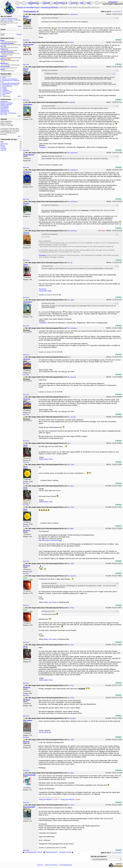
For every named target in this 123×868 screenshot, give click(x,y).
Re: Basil (70, 42)
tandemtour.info (5, 112)
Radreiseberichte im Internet (10, 85)
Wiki (89, 3)
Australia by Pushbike (6, 103)
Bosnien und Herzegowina (10, 79)
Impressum (40, 865)
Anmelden (113, 2)
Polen (4, 95)
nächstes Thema (66, 852)
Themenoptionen (31, 12)
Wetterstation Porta (46, 459)
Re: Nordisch (72, 576)
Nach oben (26, 40)
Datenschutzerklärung (51, 865)
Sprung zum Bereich (99, 856)
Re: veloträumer (72, 14)
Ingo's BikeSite (5, 107)
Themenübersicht (51, 852)
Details (20, 26)
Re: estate (71, 300)
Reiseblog (42, 255)
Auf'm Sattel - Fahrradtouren (8, 113)
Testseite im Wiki (7, 92)
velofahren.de (4, 109)
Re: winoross (72, 377)
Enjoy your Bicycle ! (48, 799)
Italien (4, 77)
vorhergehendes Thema (32, 852)
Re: (69, 357)
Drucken (118, 40)
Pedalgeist (43, 147)
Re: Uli (70, 263)
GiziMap (5, 89)
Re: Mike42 (71, 102)
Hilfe (82, 3)
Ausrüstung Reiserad (49, 7)
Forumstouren (6, 93)
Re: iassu (71, 486)
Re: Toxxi (71, 645)
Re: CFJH (71, 465)
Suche (73, 3)
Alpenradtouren (5, 110)
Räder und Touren (50, 602)
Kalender (47, 3)
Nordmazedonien (7, 86)
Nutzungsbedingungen (66, 865)
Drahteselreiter (5, 106)
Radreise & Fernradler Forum (28, 7)
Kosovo (4, 88)
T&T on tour (4, 115)
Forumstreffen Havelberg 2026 (11, 83)
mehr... (20, 96)
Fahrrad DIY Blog (45, 291)
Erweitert (19, 35)
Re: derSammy (72, 67)
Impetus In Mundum (6, 104)
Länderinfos (6, 90)
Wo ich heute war (45, 732)
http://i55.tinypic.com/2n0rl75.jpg (50, 540)
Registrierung (33, 3)
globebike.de (4, 102)
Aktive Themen (59, 3)
